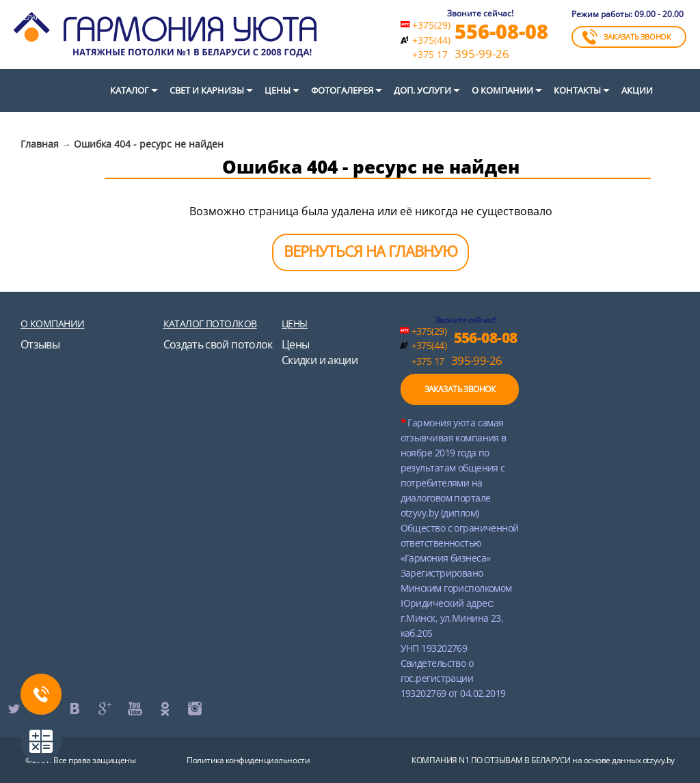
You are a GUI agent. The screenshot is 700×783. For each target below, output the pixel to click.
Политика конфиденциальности (248, 760)
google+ (104, 709)
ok (164, 709)
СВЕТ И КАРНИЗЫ (207, 90)
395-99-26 (461, 54)
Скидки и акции (320, 360)
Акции (637, 90)
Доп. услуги (422, 90)
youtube (134, 709)
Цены (278, 90)
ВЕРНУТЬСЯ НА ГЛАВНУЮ (371, 251)
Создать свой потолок (218, 344)
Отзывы (40, 344)
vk (74, 709)
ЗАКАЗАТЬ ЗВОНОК (627, 37)
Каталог (130, 90)
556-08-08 (501, 31)
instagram (194, 709)
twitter (14, 709)
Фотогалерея (342, 90)
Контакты (577, 90)
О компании (502, 90)
